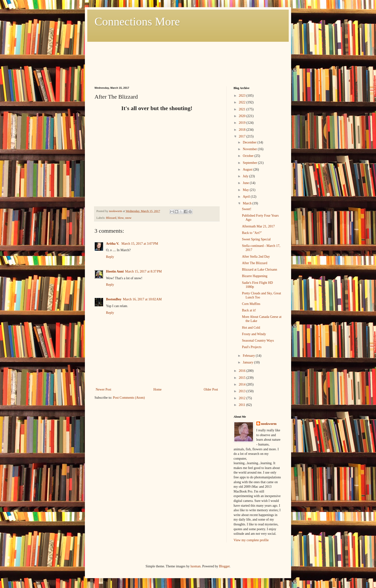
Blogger (224, 566)
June (246, 183)
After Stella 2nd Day (256, 257)
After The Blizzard (255, 263)
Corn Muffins (251, 304)
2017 (243, 136)
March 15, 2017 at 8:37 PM (144, 271)
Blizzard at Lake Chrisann (260, 270)
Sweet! (247, 209)
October (249, 156)
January (248, 362)
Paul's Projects (252, 347)
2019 (243, 123)
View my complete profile (251, 540)
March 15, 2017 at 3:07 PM (140, 244)
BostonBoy (114, 299)
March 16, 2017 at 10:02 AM (142, 299)
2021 (243, 109)
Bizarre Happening (255, 276)
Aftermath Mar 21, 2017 (258, 226)
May (246, 190)
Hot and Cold (251, 328)
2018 (243, 130)
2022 (243, 102)
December (250, 142)
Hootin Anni (115, 271)
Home (158, 389)
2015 (243, 378)
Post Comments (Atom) (129, 398)
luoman (195, 566)
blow (121, 218)
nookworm (269, 424)
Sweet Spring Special (256, 239)
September (250, 163)
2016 (243, 371)
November (250, 149)
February (249, 356)
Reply (110, 257)
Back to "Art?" (252, 233)
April (247, 197)
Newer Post (103, 389)
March (247, 203)
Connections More (137, 21)
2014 (243, 384)
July (246, 176)
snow (128, 218)
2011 (243, 405)
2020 (243, 116)
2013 (243, 391)
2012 (243, 398)
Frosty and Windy (254, 334)
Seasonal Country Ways (258, 341)
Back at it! (249, 310)
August (248, 169)
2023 (243, 96)
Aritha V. (113, 244)
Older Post (211, 389)
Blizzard (111, 218)
